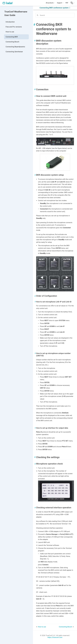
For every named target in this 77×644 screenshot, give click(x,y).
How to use (10, 32)
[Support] (60, 3)
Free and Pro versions (14, 27)
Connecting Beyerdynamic (15, 47)
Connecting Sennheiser (14, 52)
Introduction (10, 22)
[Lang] (73, 3)
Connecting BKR (12, 37)
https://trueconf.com (55, 637)
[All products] (50, 3)
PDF (67, 3)
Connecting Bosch (12, 42)
